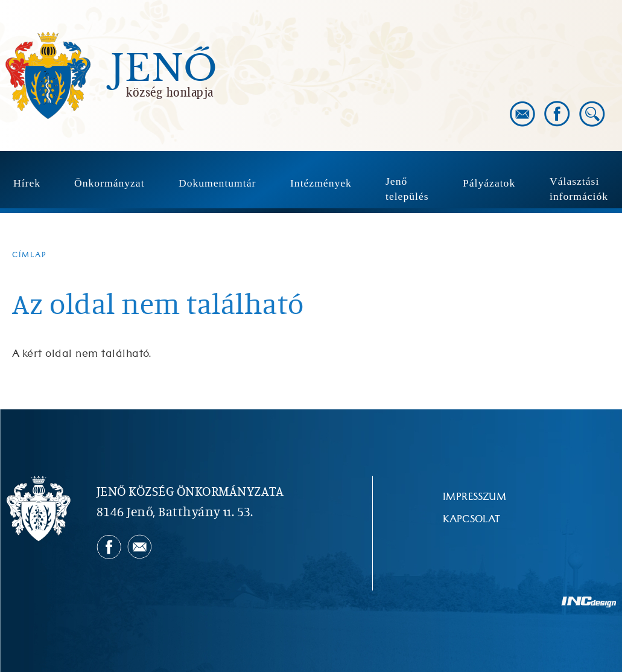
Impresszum (475, 497)
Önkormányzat (109, 183)
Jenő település (407, 189)
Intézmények (321, 183)
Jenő (164, 69)
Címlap (30, 255)
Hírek (27, 183)
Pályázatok (489, 183)
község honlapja (170, 92)
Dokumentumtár (217, 183)
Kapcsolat (472, 519)
